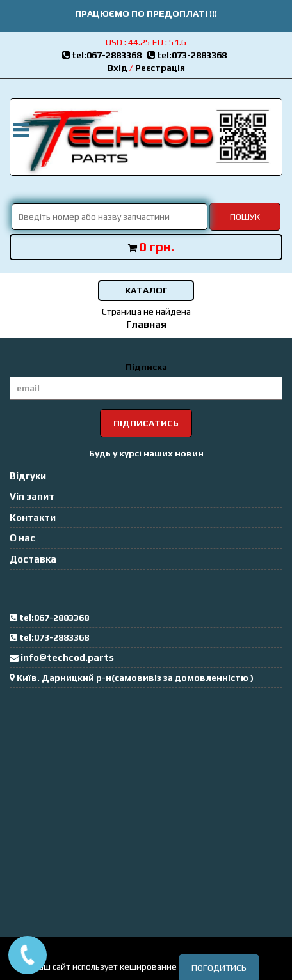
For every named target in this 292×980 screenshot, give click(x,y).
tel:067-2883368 (105, 55)
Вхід (118, 68)
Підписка (146, 367)
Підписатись (146, 423)
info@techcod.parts (67, 657)
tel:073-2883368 (189, 55)
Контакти (33, 517)
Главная (146, 324)
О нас (22, 538)
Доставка (33, 559)
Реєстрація (160, 68)
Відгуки (28, 476)
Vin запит (32, 496)
